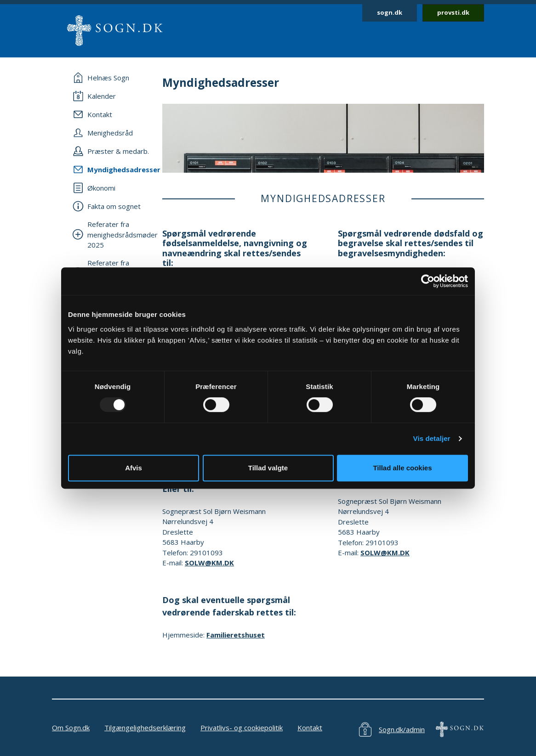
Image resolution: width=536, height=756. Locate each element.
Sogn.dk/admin (402, 729)
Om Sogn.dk (71, 728)
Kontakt (310, 728)
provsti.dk (453, 12)
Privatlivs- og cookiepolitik (242, 728)
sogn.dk (390, 12)
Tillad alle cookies (402, 468)
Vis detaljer (432, 438)
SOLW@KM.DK (209, 563)
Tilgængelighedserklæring (145, 728)
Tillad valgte (268, 468)
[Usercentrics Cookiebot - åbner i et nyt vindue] (428, 281)
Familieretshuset (236, 635)
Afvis (134, 468)
